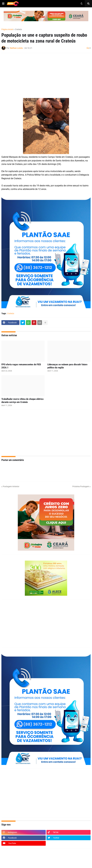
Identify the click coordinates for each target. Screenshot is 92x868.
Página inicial (7, 29)
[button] (3, 4)
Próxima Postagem (81, 486)
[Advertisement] (43, 76)
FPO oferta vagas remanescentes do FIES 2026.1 (21, 366)
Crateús (18, 29)
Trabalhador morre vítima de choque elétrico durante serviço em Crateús (22, 401)
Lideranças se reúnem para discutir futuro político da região (67, 366)
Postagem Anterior (11, 486)
